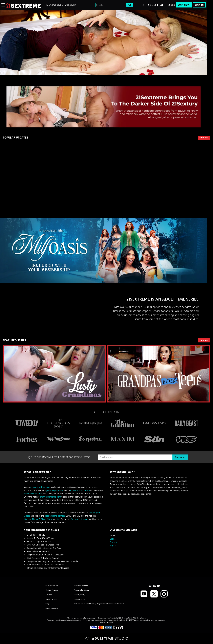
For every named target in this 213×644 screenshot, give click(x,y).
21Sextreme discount (79, 519)
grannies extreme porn (50, 497)
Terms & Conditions (82, 590)
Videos (113, 539)
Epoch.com (60, 620)
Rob (58, 519)
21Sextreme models (33, 494)
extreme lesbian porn (40, 487)
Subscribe (180, 457)
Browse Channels (52, 585)
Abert (49, 519)
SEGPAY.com (134, 620)
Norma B (36, 519)
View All (204, 138)
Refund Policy (80, 599)
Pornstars (114, 542)
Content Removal (106, 622)
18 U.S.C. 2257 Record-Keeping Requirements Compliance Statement (99, 604)
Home (113, 536)
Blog (47, 604)
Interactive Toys (51, 599)
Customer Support (81, 585)
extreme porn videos (80, 490)
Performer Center (52, 608)
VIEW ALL (204, 340)
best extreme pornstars (55, 516)
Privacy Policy (80, 595)
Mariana (28, 519)
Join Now (184, 5)
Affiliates (49, 595)
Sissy (43, 519)
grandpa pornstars (55, 490)
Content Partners (52, 590)
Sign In (199, 5)
